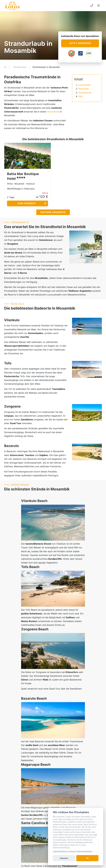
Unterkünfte (85, 85)
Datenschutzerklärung (84, 851)
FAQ (80, 96)
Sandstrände (85, 93)
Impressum (72, 851)
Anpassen (64, 858)
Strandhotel (53, 112)
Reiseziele (84, 89)
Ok (87, 858)
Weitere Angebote (53, 212)
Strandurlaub (20, 67)
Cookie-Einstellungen (60, 851)
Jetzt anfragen (80, 43)
